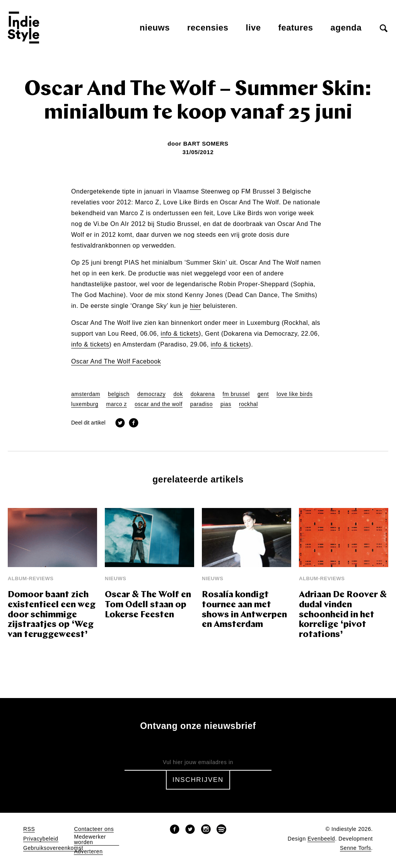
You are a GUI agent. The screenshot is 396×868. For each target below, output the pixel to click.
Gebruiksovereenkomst (53, 848)
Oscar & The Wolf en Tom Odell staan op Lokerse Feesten (148, 605)
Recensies (208, 28)
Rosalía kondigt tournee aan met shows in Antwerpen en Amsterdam (244, 610)
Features (296, 28)
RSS (29, 829)
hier (195, 306)
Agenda (346, 28)
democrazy (152, 394)
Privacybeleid (41, 839)
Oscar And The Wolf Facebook (116, 362)
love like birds (294, 394)
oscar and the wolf (159, 404)
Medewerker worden (90, 840)
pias (226, 404)
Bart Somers (206, 144)
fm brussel (236, 394)
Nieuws (155, 28)
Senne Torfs (356, 848)
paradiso (201, 404)
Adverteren (88, 852)
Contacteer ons (94, 829)
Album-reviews (31, 578)
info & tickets (180, 334)
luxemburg (85, 404)
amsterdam (86, 394)
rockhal (248, 404)
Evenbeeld (321, 839)
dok (178, 394)
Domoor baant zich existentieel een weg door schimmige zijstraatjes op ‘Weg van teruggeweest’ (52, 615)
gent (263, 394)
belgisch (119, 394)
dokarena (203, 394)
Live (253, 28)
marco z (116, 404)
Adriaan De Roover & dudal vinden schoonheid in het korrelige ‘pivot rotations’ (343, 615)
